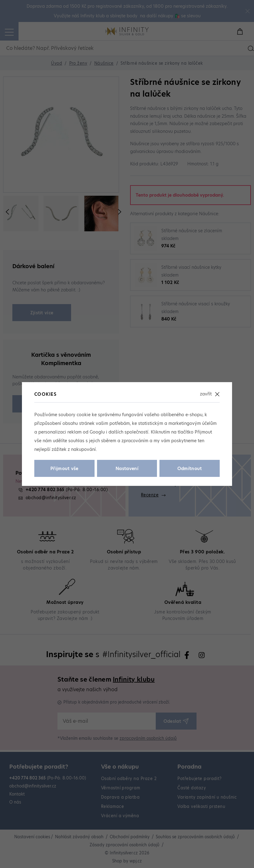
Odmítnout (190, 469)
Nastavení (127, 469)
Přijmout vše (64, 469)
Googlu (97, 432)
